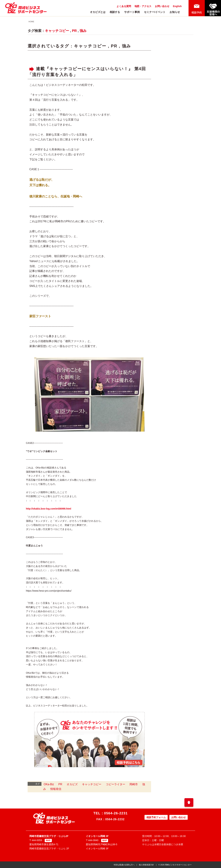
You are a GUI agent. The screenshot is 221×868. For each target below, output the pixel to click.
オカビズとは (98, 12)
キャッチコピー (57, 31)
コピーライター (116, 784)
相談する (115, 12)
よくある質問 (124, 6)
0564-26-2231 (116, 813)
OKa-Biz (49, 784)
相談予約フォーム (156, 817)
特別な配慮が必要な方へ (124, 865)
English (177, 6)
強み (83, 31)
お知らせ (175, 12)
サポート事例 (132, 12)
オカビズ (72, 784)
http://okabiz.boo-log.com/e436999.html (49, 509)
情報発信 (56, 789)
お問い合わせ (162, 6)
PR (74, 31)
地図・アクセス (143, 6)
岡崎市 (134, 784)
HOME (31, 22)
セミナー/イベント (155, 12)
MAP (48, 840)
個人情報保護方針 (146, 865)
